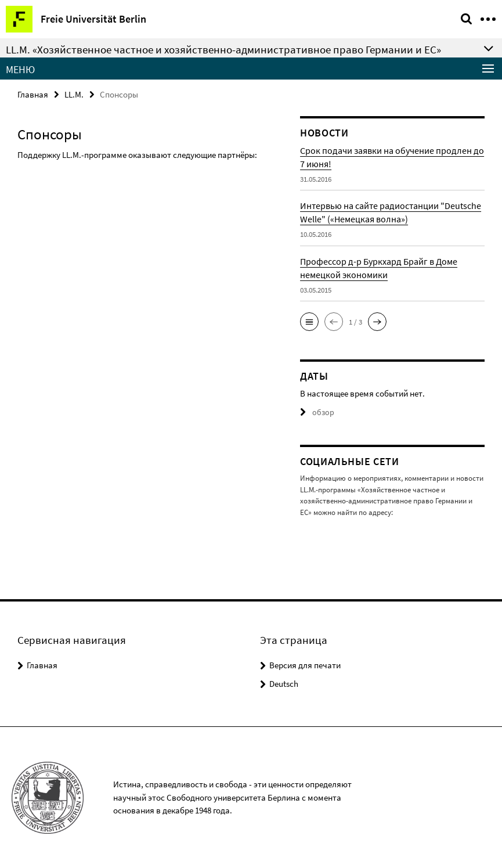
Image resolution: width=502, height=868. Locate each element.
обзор (316, 413)
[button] (309, 322)
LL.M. (74, 94)
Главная (33, 94)
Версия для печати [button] (305, 664)
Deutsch (284, 683)
